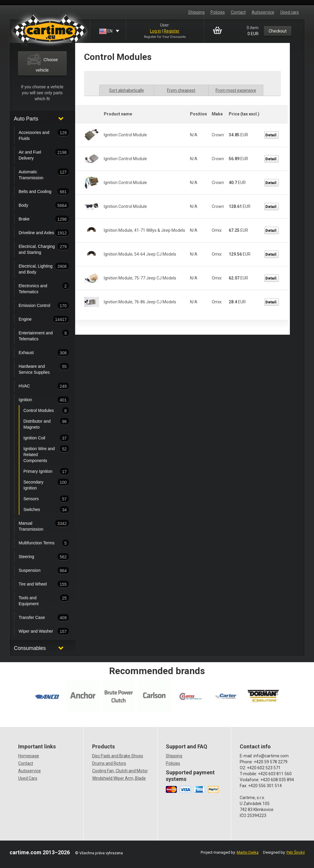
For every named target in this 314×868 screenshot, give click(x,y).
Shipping (196, 12)
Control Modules (40, 411)
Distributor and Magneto (40, 424)
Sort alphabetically (127, 90)
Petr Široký (296, 852)
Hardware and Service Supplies (38, 369)
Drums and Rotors (109, 763)
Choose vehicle (42, 63)
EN (106, 31)
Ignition (38, 400)
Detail (271, 135)
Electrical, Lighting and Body (38, 268)
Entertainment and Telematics (38, 335)
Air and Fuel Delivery (38, 155)
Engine (38, 319)
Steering (38, 557)
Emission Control (38, 306)
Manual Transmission (38, 526)
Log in (156, 31)
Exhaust (38, 353)
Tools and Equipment (38, 600)
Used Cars (28, 778)
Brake (38, 219)
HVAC (38, 386)
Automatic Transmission (38, 174)
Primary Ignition (40, 472)
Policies (218, 12)
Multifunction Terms (38, 543)
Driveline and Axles (38, 233)
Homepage (29, 756)
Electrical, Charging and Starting (38, 249)
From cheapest (181, 90)
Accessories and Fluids (38, 135)
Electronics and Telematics (38, 288)
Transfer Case (38, 618)
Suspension (38, 571)
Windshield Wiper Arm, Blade (119, 778)
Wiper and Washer (38, 631)
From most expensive (236, 90)
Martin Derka (248, 852)
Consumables (30, 648)
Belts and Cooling (38, 192)
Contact (238, 12)
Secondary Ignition (40, 484)
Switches (40, 510)
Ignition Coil (40, 438)
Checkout (278, 31)
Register (172, 31)
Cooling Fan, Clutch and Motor (120, 771)
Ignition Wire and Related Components (40, 454)
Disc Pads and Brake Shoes (118, 756)
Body (38, 206)
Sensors (40, 499)
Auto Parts (26, 119)
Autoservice (263, 12)
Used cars (290, 12)
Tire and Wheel (38, 584)
